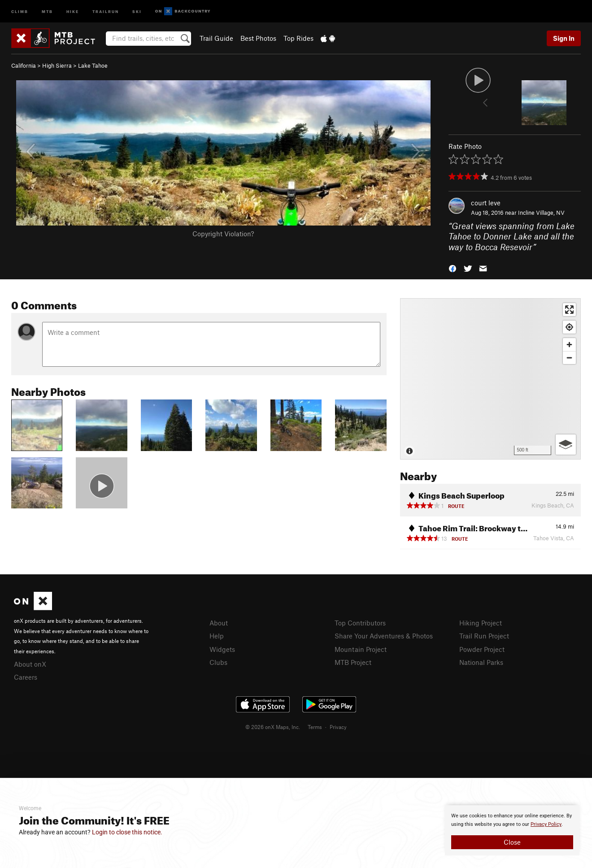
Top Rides (298, 38)
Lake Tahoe (93, 65)
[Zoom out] (569, 358)
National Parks (481, 662)
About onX (30, 664)
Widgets (222, 649)
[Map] (490, 379)
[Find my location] (569, 327)
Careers (26, 677)
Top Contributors (360, 623)
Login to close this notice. (127, 832)
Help (217, 636)
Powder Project (482, 649)
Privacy (338, 727)
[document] (512, 830)
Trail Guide (216, 38)
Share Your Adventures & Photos (384, 636)
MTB (47, 11)
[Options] (566, 445)
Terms (315, 727)
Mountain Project (361, 649)
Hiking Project (481, 623)
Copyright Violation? (223, 234)
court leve (486, 203)
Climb (20, 11)
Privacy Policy (546, 824)
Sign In (564, 38)
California (24, 65)
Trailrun (106, 11)
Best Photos (258, 38)
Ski (137, 11)
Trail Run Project (484, 636)
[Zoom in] (569, 345)
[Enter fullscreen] (569, 310)
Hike (73, 11)
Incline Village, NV (541, 213)
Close (512, 842)
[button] (453, 268)
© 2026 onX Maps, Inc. (273, 727)
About (219, 623)
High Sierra (57, 65)
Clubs (218, 662)
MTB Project (353, 662)
